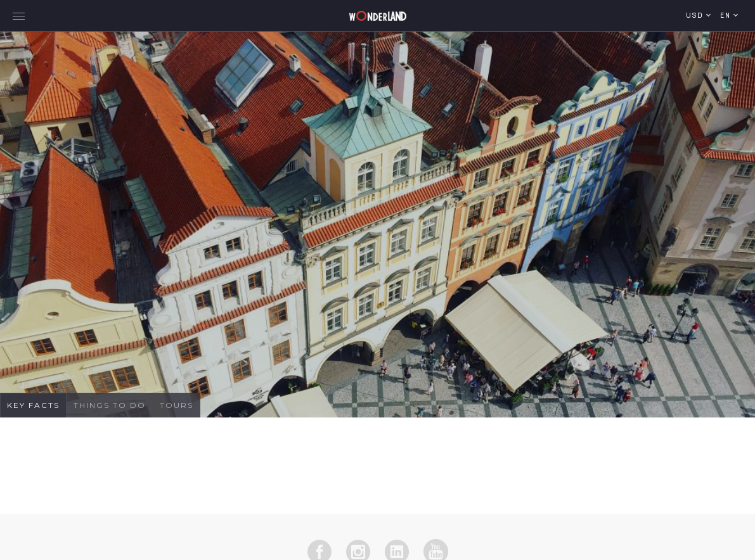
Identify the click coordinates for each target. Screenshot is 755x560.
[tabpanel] (378, 221)
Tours (177, 405)
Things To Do (110, 405)
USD (696, 16)
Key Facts (33, 405)
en (727, 16)
